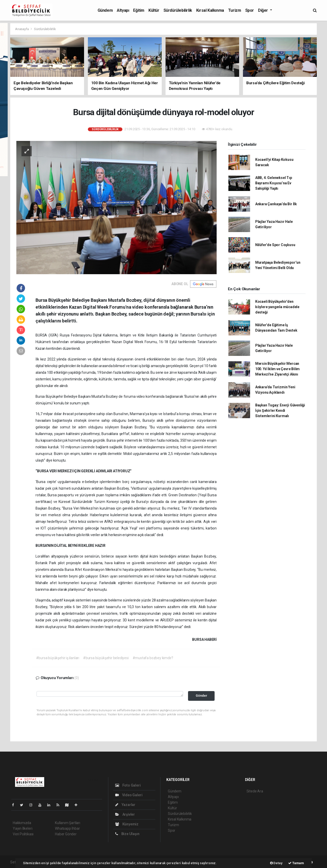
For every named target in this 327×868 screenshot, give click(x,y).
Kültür (154, 10)
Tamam (296, 863)
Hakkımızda (22, 823)
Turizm (235, 10)
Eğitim (139, 10)
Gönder (201, 696)
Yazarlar (125, 805)
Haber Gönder (66, 834)
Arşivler (125, 814)
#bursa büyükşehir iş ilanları (58, 658)
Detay (276, 863)
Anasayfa (22, 29)
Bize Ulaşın (127, 834)
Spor (250, 10)
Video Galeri (129, 795)
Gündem (105, 10)
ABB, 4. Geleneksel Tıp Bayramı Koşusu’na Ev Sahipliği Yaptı (274, 183)
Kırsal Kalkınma (210, 10)
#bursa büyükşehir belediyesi (106, 658)
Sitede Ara (255, 791)
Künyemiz (127, 824)
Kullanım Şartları (68, 823)
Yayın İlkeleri (22, 828)
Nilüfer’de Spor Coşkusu (275, 245)
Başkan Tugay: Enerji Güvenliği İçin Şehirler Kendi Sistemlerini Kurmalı (280, 411)
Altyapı (123, 10)
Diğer (264, 10)
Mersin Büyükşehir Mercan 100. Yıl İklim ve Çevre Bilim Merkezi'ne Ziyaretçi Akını (277, 369)
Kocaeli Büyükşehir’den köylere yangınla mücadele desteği (277, 307)
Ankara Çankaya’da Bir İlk (276, 204)
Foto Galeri (128, 785)
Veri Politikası (23, 834)
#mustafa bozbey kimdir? (153, 658)
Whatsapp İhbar (67, 828)
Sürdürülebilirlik (178, 10)
